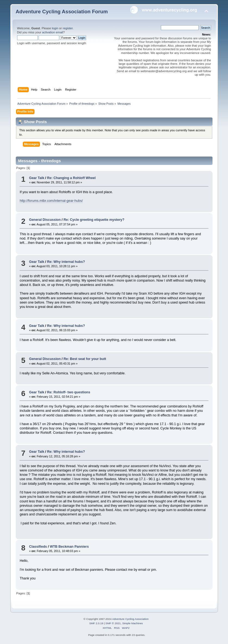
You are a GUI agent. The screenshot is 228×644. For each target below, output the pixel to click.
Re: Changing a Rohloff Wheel (71, 178)
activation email (53, 32)
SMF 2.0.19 (96, 623)
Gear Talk (37, 178)
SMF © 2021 (113, 623)
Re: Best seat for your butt (85, 359)
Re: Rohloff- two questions (69, 392)
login (55, 28)
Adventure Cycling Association (130, 619)
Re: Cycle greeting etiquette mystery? (94, 220)
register (68, 28)
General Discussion (45, 220)
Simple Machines (133, 623)
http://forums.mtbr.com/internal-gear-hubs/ (51, 201)
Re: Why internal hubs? (66, 262)
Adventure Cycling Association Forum (62, 12)
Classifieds (38, 547)
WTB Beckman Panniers (69, 547)
